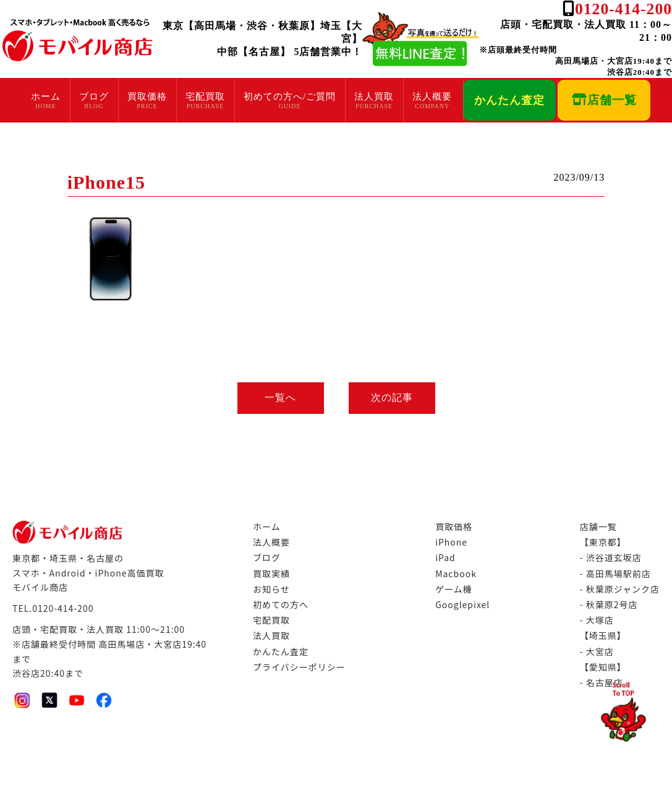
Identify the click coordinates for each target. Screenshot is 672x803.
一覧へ (280, 397)
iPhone (451, 542)
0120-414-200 (623, 9)
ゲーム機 (454, 589)
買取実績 (271, 573)
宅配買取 (202, 97)
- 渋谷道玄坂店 (611, 557)
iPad (445, 557)
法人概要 (429, 97)
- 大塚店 (597, 620)
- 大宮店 (597, 651)
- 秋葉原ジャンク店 (620, 589)
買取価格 (143, 97)
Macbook (456, 573)
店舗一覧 (606, 100)
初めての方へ (281, 604)
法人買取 (371, 97)
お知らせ (271, 589)
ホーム (42, 97)
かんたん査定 (508, 100)
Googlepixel (462, 604)
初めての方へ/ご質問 (286, 97)
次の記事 (392, 397)
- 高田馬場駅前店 (615, 573)
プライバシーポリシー (299, 667)
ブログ (90, 97)
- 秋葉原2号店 (609, 604)
